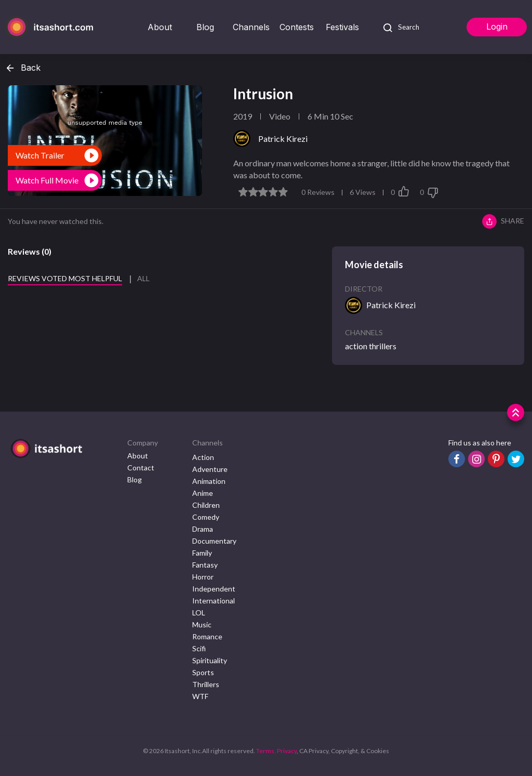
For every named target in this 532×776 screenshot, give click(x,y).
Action (203, 457)
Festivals (342, 27)
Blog (205, 27)
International (214, 601)
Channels (251, 27)
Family (202, 553)
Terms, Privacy (276, 751)
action (356, 346)
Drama (203, 529)
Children (206, 505)
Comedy (206, 517)
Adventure (210, 469)
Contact (141, 468)
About (160, 27)
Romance (207, 636)
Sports (203, 672)
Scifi (199, 648)
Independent (214, 589)
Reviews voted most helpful (65, 278)
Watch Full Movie (47, 180)
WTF (200, 696)
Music (202, 624)
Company (143, 443)
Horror (203, 577)
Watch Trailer (40, 155)
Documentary (214, 541)
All (143, 278)
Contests (297, 27)
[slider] (263, 192)
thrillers (383, 346)
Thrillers (206, 684)
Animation (209, 481)
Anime (203, 493)
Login (497, 27)
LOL (199, 613)
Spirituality (210, 660)
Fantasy (205, 565)
